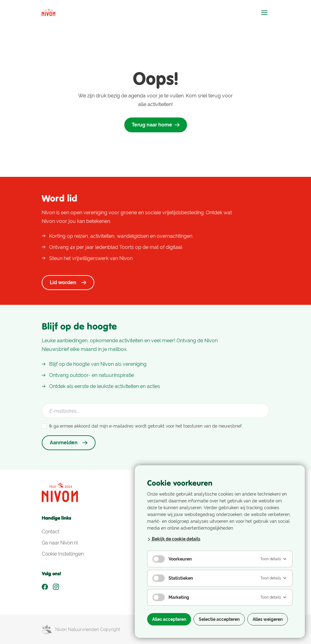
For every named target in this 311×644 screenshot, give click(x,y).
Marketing (171, 597)
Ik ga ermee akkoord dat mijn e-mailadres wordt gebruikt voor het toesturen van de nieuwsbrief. (146, 426)
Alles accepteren (169, 619)
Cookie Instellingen (63, 554)
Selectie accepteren (219, 619)
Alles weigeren (268, 619)
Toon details (274, 559)
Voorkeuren (172, 559)
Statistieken (173, 578)
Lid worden (68, 282)
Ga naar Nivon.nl (60, 543)
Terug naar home (156, 125)
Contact (51, 532)
